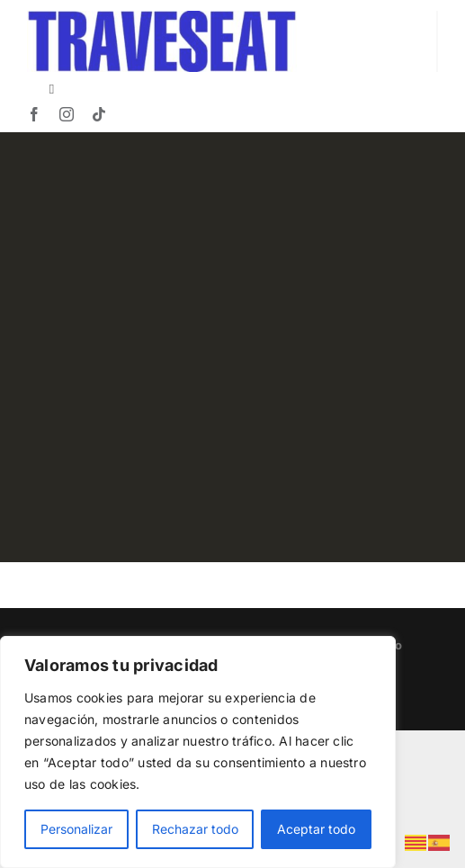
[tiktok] (99, 114)
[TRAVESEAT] (162, 18)
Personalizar (76, 829)
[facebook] (34, 114)
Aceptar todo (316, 829)
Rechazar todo (195, 829)
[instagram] (67, 114)
